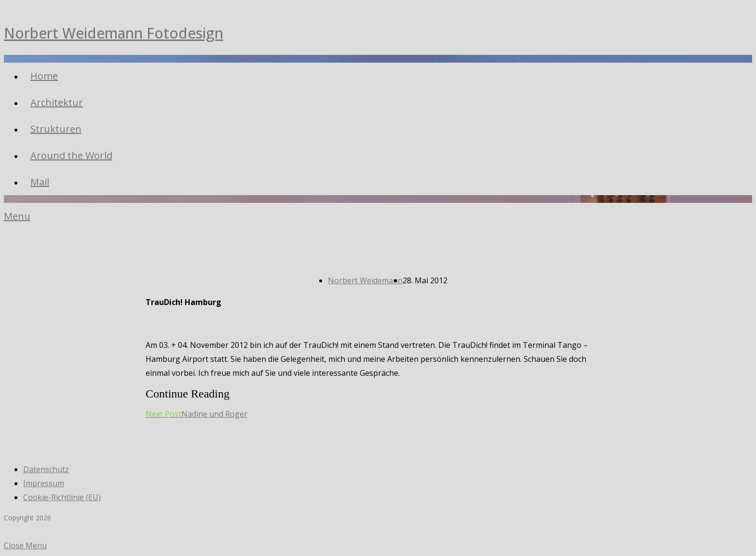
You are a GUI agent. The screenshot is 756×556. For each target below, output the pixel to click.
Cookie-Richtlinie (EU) (62, 497)
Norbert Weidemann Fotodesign (114, 33)
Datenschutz (46, 469)
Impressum (44, 483)
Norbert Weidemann (365, 280)
